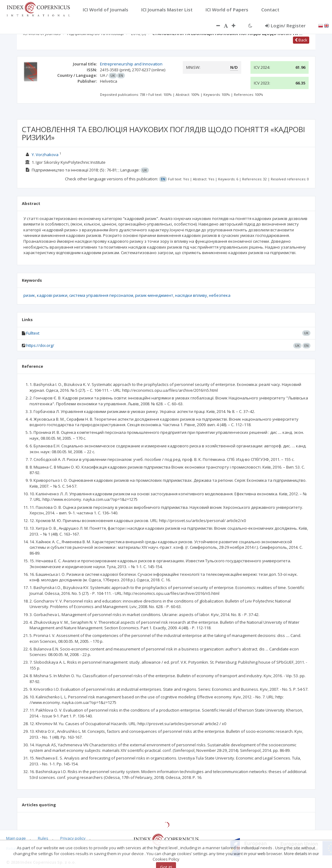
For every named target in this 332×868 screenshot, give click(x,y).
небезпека (220, 295)
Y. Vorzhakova (45, 155)
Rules (43, 838)
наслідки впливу (191, 295)
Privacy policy (73, 838)
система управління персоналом (101, 295)
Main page (16, 838)
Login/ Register (285, 26)
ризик (29, 295)
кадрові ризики (52, 295)
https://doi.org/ (40, 345)
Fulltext (33, 333)
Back (301, 40)
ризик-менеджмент (154, 295)
